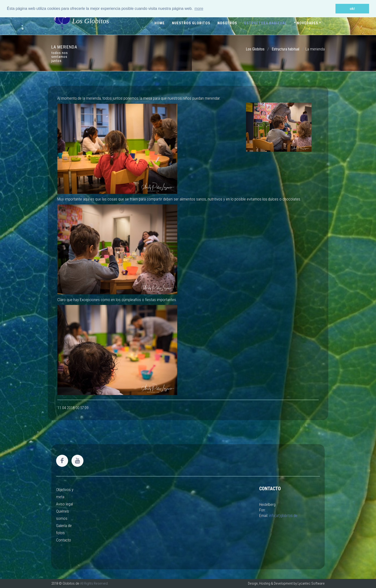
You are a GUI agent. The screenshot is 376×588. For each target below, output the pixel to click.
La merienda (315, 49)
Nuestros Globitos (191, 23)
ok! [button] (352, 9)
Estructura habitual (266, 23)
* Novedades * (308, 23)
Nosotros (227, 23)
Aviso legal (65, 504)
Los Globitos (81, 21)
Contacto (64, 540)
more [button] (199, 9)
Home (160, 23)
